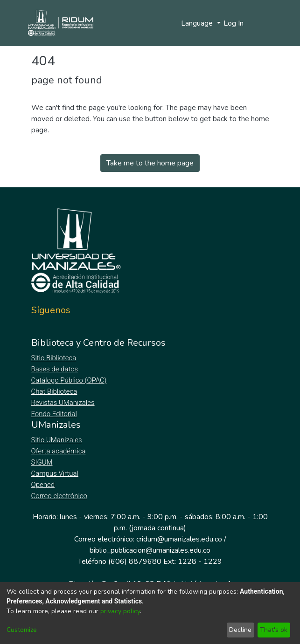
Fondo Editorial (55, 414)
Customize (22, 630)
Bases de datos (56, 369)
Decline (240, 630)
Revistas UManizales (63, 403)
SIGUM (42, 462)
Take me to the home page (150, 163)
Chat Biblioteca (55, 391)
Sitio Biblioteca (55, 358)
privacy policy (120, 611)
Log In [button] (234, 23)
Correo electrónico (60, 496)
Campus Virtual (55, 473)
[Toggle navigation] (263, 23)
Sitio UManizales (57, 440)
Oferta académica (59, 451)
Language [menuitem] (198, 23)
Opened (44, 485)
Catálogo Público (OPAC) (71, 380)
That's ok (274, 630)
